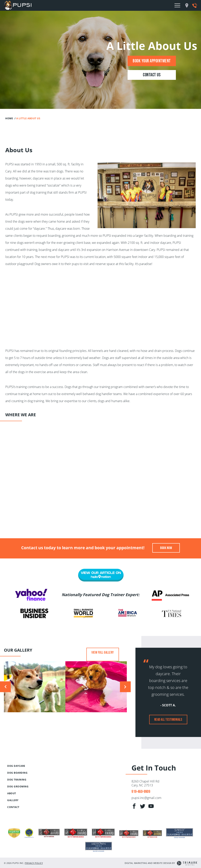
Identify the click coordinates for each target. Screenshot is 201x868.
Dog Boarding (17, 773)
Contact (13, 807)
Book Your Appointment (152, 61)
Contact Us (152, 75)
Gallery (13, 800)
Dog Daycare (16, 766)
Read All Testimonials (168, 720)
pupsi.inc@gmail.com (146, 798)
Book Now (166, 548)
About (12, 793)
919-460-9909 (141, 791)
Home (9, 118)
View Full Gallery (103, 652)
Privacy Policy (34, 849)
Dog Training (17, 780)
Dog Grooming (18, 786)
